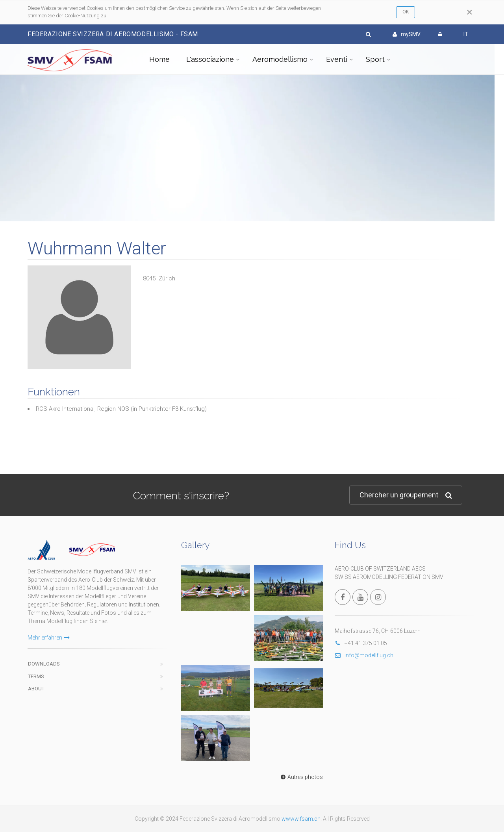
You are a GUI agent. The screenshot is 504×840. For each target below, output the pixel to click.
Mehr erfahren (49, 638)
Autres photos (301, 777)
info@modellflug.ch (364, 655)
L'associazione (210, 59)
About (36, 689)
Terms (36, 676)
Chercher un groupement (406, 495)
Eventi (337, 59)
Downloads (44, 664)
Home (159, 59)
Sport (375, 59)
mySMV (407, 34)
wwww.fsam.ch (301, 819)
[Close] (470, 12)
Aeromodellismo (280, 59)
